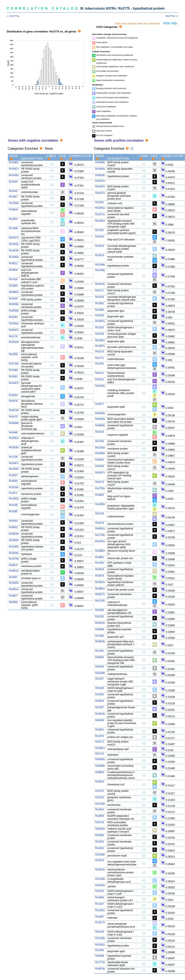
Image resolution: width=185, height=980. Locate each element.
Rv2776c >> (172, 16)
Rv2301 (99, 202)
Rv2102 (99, 617)
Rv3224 (99, 860)
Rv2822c (100, 945)
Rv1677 (99, 404)
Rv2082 (99, 303)
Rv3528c (100, 175)
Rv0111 (99, 373)
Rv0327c (14, 238)
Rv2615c (14, 244)
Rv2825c (14, 583)
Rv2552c (14, 438)
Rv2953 (99, 695)
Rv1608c (100, 855)
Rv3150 (99, 891)
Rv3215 (99, 255)
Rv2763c (100, 488)
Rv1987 (99, 917)
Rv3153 (99, 327)
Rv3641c (14, 571)
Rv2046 (99, 315)
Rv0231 (99, 379)
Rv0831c (100, 529)
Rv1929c (14, 203)
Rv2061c (100, 321)
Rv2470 (13, 417)
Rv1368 (99, 636)
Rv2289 (99, 610)
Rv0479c (100, 284)
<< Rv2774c (13, 16)
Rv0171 (99, 290)
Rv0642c (100, 829)
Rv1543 (99, 237)
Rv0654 (13, 395)
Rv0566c (100, 425)
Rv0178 (99, 822)
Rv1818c (14, 251)
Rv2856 (99, 897)
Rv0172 (99, 742)
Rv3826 (99, 495)
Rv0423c (100, 623)
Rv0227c (100, 594)
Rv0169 (99, 466)
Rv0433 (99, 667)
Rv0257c (100, 181)
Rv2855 (99, 816)
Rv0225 (99, 569)
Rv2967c (100, 346)
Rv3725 (99, 514)
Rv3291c (100, 208)
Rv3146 (99, 688)
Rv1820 (13, 219)
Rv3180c (14, 547)
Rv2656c (14, 311)
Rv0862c (14, 292)
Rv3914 (99, 782)
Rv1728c (100, 535)
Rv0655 (99, 657)
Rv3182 (13, 317)
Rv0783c (100, 386)
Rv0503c (100, 641)
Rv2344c (14, 342)
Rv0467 (13, 577)
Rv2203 (99, 842)
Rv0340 (13, 521)
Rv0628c (14, 534)
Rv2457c (100, 473)
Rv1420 (13, 279)
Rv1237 (99, 679)
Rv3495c (100, 169)
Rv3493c (100, 419)
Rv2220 (99, 797)
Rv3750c (100, 804)
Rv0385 (13, 512)
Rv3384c (14, 257)
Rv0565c (100, 413)
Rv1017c (100, 922)
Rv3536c (14, 553)
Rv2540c (14, 324)
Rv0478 (13, 401)
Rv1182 (99, 230)
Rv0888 (99, 629)
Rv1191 (99, 651)
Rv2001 (99, 730)
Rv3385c (14, 162)
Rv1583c (14, 499)
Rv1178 (13, 336)
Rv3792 (99, 441)
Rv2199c (100, 938)
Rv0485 (13, 481)
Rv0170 (99, 791)
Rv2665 (13, 286)
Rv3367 (13, 197)
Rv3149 (99, 932)
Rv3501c (100, 582)
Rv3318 (99, 297)
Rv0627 (13, 596)
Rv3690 (99, 835)
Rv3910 (99, 809)
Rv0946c (14, 423)
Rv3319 (99, 246)
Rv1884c (100, 766)
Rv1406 (13, 228)
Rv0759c (100, 270)
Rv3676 (99, 576)
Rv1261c (100, 910)
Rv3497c (100, 187)
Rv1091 (13, 377)
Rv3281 (99, 848)
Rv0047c (14, 330)
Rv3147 (99, 904)
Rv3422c (14, 589)
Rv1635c (14, 175)
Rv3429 (13, 299)
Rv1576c (14, 559)
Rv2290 (99, 950)
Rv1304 (99, 563)
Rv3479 (99, 523)
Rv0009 (99, 720)
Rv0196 (13, 505)
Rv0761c (100, 541)
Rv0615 (13, 565)
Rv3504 (13, 270)
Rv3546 (13, 182)
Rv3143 (99, 432)
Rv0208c (100, 673)
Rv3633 (99, 701)
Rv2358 (13, 354)
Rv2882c (100, 551)
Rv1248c (100, 879)
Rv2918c (14, 447)
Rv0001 (99, 460)
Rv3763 (99, 334)
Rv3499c (100, 162)
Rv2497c (14, 383)
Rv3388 (13, 370)
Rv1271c (100, 214)
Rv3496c (100, 453)
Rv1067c (14, 169)
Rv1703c (100, 601)
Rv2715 (99, 754)
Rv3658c (14, 304)
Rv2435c (100, 885)
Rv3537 (13, 475)
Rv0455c (100, 759)
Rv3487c (100, 748)
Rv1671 (13, 493)
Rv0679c (100, 969)
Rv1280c (100, 504)
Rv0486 (13, 433)
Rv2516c (14, 487)
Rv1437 (99, 707)
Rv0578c (14, 410)
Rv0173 (99, 352)
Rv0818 (13, 210)
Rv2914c (100, 870)
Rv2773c (100, 962)
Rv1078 (99, 736)
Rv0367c (14, 463)
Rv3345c (14, 469)
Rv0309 (99, 956)
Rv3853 (99, 772)
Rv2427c (100, 193)
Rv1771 (99, 358)
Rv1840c (14, 540)
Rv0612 (13, 263)
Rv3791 (99, 364)
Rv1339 (13, 457)
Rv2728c (14, 364)
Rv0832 (13, 527)
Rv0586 (13, 602)
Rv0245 (13, 191)
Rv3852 (99, 557)
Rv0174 (99, 482)
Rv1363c (100, 448)
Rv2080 (99, 310)
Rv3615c (100, 714)
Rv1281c (100, 221)
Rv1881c (100, 340)
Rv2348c (100, 265)
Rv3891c (100, 589)
